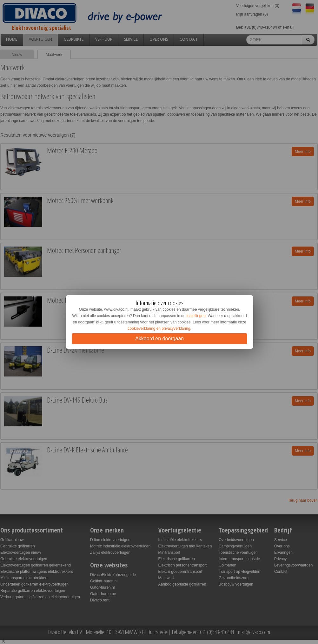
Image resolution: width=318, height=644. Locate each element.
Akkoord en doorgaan (159, 339)
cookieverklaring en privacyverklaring (159, 329)
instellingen (196, 316)
